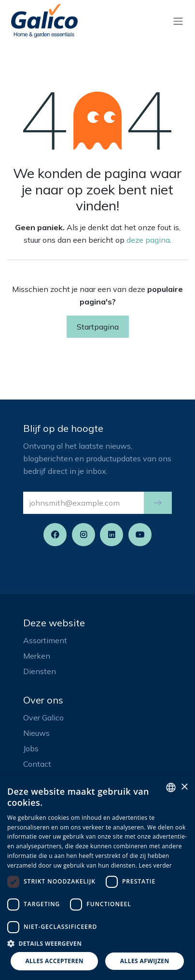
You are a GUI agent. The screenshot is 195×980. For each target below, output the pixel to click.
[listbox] (171, 787)
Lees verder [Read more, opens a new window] (156, 865)
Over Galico (43, 718)
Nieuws (36, 733)
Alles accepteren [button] (54, 961)
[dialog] (97, 878)
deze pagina (148, 240)
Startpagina (98, 327)
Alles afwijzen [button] (145, 961)
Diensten (40, 671)
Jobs (31, 748)
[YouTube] (140, 535)
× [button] (184, 787)
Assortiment (45, 640)
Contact (37, 764)
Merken (37, 656)
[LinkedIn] (111, 535)
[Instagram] (84, 535)
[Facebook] (55, 535)
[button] (158, 503)
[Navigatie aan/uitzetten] (178, 21)
